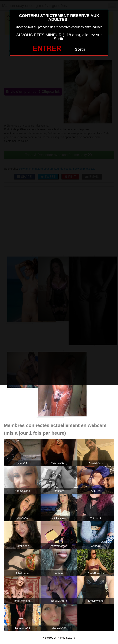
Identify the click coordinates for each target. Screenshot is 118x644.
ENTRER (47, 48)
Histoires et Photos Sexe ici (59, 638)
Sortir (80, 49)
